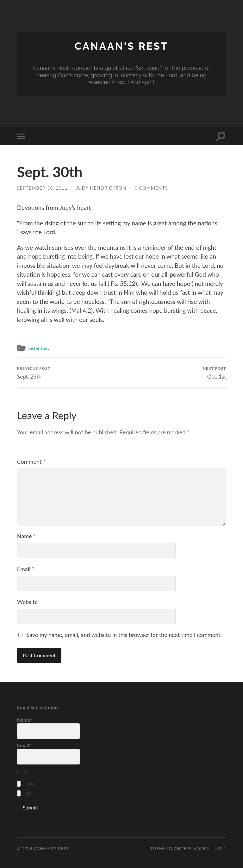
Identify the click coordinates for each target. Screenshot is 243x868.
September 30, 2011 (42, 188)
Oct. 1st (215, 373)
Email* (48, 753)
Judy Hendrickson (101, 188)
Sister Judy (40, 348)
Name (26, 536)
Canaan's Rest (121, 46)
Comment (31, 462)
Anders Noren (192, 849)
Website (27, 602)
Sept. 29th (34, 373)
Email (26, 569)
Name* (48, 727)
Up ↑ (221, 849)
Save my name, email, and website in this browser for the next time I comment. (124, 635)
